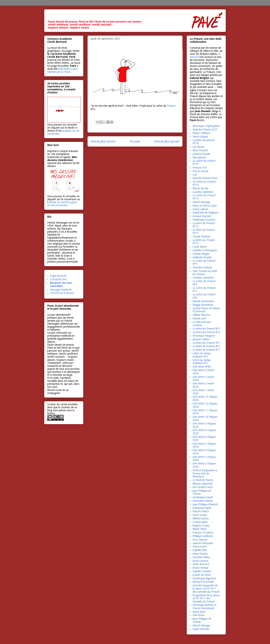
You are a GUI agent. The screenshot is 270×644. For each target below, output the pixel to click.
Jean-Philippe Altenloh (205, 504)
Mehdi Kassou (201, 518)
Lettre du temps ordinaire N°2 (202, 355)
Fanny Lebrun (200, 209)
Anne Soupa (200, 515)
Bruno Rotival (200, 568)
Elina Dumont (200, 150)
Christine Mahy (201, 557)
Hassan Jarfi (199, 318)
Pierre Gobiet (200, 137)
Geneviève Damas (203, 501)
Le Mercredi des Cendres (202, 324)
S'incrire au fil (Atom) (62, 293)
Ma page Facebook (61, 290)
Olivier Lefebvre (201, 133)
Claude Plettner (201, 237)
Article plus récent (103, 141)
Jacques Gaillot (201, 339)
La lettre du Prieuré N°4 (206, 332)
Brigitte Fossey (201, 526)
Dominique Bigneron (204, 578)
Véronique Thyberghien (206, 126)
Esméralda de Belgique (205, 213)
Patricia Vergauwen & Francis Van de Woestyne (205, 473)
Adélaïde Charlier (202, 257)
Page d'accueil (58, 276)
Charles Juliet (200, 522)
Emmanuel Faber (202, 508)
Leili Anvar (198, 615)
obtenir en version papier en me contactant (62, 204)
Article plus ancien (167, 141)
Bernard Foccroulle (203, 582)
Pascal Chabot (201, 511)
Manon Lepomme (202, 484)
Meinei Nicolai (200, 188)
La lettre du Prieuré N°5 (206, 329)
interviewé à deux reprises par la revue (63, 70)
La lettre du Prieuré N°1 (206, 350)
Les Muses (198, 147)
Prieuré (171, 106)
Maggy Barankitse (203, 305)
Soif (195, 175)
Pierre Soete (200, 547)
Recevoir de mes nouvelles (61, 284)
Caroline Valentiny (203, 192)
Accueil (135, 141)
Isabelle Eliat (200, 550)
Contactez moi (58, 279)
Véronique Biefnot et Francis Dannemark (204, 607)
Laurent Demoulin (203, 543)
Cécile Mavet (200, 247)
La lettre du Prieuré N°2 (206, 346)
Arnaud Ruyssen (202, 216)
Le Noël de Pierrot (203, 480)
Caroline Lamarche (203, 278)
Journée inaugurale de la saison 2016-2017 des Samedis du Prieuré (206, 589)
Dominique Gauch (203, 497)
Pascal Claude (200, 171)
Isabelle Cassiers (202, 571)
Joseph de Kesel (202, 575)
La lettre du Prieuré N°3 (206, 343)
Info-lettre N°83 (202, 367)
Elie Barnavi (199, 157)
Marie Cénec (200, 529)
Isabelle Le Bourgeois (205, 250)
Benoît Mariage (201, 202)
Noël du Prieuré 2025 (205, 130)
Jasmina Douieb (201, 154)
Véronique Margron (204, 336)
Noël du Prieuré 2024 (205, 178)
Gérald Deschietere (203, 301)
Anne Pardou (200, 554)
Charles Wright (201, 254)
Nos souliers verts (203, 487)
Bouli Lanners (200, 561)
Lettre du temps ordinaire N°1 (202, 362)
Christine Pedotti (202, 267)
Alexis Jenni (199, 612)
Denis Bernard (201, 564)
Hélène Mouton (201, 315)
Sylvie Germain (201, 629)
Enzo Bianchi (200, 540)
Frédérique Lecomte (204, 220)
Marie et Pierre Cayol (205, 206)
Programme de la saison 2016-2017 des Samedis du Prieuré (206, 598)
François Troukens (203, 532)
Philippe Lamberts (203, 536)
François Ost (200, 168)
